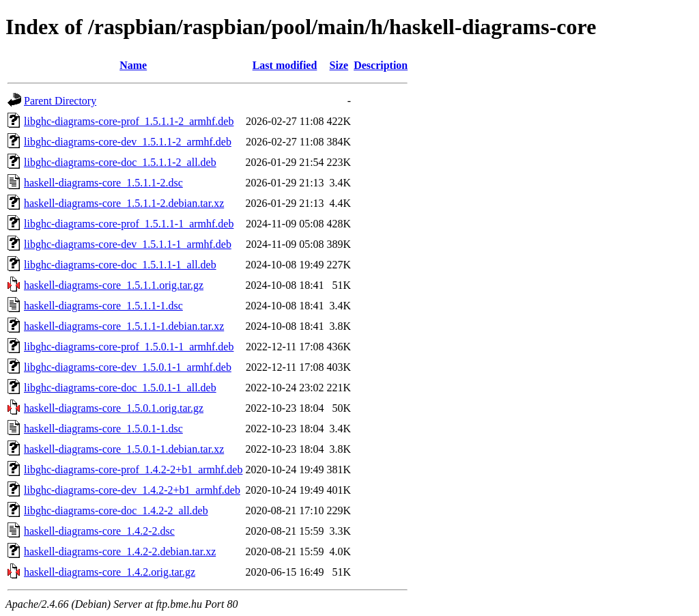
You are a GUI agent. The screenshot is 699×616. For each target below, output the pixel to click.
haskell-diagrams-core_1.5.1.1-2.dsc (103, 183)
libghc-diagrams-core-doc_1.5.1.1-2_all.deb (120, 162)
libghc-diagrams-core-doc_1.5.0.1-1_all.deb (120, 388)
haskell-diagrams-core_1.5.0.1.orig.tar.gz (114, 408)
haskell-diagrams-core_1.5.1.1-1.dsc (103, 306)
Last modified (285, 65)
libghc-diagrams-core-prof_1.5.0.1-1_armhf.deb (129, 347)
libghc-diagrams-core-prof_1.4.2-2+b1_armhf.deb (133, 470)
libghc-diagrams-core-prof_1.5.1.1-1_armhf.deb (129, 224)
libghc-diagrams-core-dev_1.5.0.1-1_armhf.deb (128, 367)
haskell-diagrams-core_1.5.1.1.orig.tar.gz (114, 285)
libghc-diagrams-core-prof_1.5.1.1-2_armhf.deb (129, 121)
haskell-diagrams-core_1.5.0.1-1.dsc (103, 429)
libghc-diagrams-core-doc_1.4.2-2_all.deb (116, 510)
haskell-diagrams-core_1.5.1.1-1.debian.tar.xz (124, 326)
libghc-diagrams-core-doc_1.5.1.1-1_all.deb (120, 265)
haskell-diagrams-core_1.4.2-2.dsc (99, 531)
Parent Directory (60, 101)
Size (339, 65)
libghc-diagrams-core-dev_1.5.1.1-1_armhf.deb (128, 244)
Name (133, 65)
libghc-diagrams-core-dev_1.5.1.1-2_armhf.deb (128, 142)
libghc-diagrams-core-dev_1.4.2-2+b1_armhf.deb (132, 490)
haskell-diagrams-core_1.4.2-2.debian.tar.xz (120, 551)
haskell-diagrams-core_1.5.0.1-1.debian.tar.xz (124, 449)
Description (381, 65)
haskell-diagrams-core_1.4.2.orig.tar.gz (110, 572)
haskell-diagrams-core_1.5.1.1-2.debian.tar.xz (124, 203)
